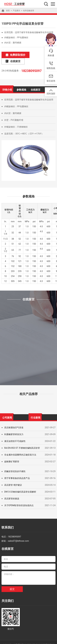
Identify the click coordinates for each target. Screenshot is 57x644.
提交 (12, 581)
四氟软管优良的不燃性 (15, 465)
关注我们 (7, 592)
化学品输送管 (29, 11)
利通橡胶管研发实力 (14, 428)
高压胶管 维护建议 (13, 478)
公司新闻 (7, 411)
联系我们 (7, 520)
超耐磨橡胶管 (47, 635)
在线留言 (40, 55)
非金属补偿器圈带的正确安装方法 (20, 448)
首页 (8, 11)
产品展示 (16, 11)
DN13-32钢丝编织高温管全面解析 (20, 485)
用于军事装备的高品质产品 (17, 471)
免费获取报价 (14, 55)
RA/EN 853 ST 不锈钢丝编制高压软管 (22, 441)
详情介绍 (7, 83)
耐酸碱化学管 (34, 635)
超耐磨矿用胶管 (12, 455)
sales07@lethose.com (18, 533)
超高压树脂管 (20, 635)
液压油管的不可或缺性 (15, 434)
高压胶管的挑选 (12, 492)
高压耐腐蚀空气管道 (14, 421)
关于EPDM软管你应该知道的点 (19, 499)
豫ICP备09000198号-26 (28, 640)
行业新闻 (36, 411)
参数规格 (21, 83)
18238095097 (31, 64)
